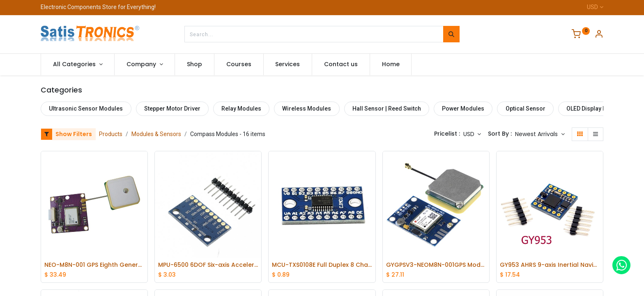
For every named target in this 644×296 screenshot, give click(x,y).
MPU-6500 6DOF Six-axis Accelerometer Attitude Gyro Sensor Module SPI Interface (208, 265)
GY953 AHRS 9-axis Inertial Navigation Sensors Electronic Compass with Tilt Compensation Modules (550, 265)
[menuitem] (194, 65)
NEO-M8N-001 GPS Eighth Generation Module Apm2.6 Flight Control (94, 265)
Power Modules (463, 109)
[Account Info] (599, 35)
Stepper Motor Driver (172, 109)
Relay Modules (241, 109)
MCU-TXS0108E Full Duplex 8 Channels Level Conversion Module (322, 265)
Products (111, 134)
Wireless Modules (307, 109)
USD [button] (470, 134)
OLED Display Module (595, 109)
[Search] (451, 34)
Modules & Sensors (156, 134)
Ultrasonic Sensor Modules (86, 109)
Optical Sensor (526, 109)
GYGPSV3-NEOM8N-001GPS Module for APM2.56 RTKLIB (436, 265)
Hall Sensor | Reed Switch (387, 109)
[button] (540, 134)
